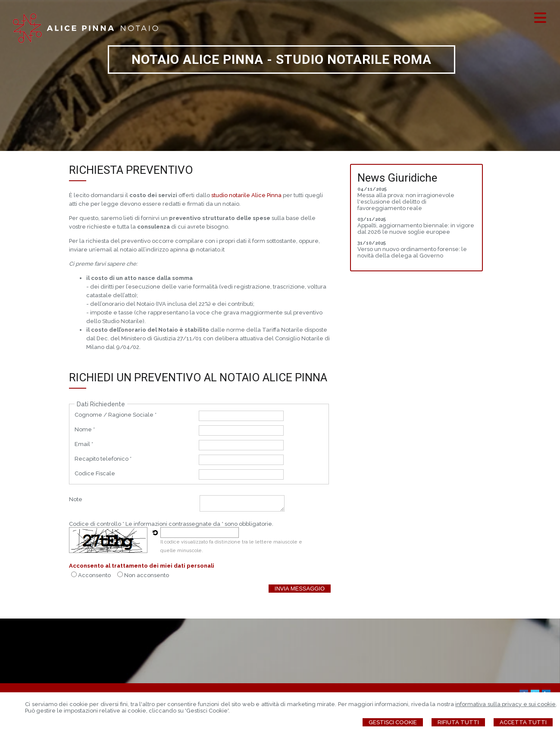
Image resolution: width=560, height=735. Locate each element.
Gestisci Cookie (393, 722)
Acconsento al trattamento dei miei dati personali (142, 566)
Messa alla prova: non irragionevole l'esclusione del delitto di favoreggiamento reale (406, 202)
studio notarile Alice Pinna (246, 195)
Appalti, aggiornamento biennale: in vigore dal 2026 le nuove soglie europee (416, 229)
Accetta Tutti (523, 722)
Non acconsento (147, 575)
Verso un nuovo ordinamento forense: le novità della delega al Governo (412, 252)
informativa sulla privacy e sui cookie (505, 704)
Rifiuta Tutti (458, 722)
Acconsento (94, 575)
